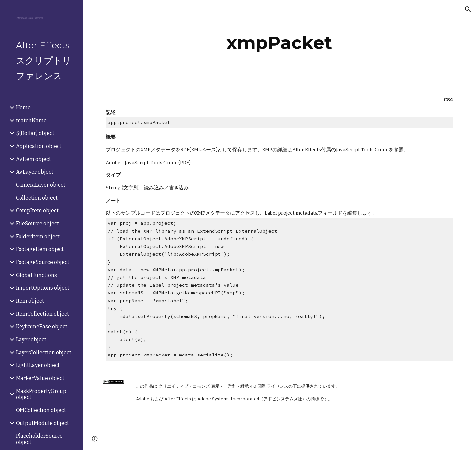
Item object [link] (30, 301)
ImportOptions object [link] (43, 288)
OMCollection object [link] (41, 410)
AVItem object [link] (33, 159)
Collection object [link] (37, 198)
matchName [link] (31, 120)
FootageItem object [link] (40, 249)
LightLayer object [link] (38, 365)
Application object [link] (39, 146)
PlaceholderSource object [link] (39, 439)
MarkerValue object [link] (40, 378)
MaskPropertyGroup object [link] (41, 394)
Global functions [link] (36, 275)
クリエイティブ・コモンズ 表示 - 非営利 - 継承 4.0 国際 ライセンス (223, 386)
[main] (279, 43)
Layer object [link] (31, 339)
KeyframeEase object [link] (42, 327)
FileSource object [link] (37, 224)
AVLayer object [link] (35, 172)
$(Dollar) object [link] (35, 133)
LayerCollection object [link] (44, 352)
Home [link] (23, 108)
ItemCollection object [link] (42, 314)
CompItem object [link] (37, 211)
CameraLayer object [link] (41, 185)
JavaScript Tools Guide (151, 163)
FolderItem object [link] (38, 236)
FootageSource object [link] (43, 262)
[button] (468, 9)
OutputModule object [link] (42, 423)
